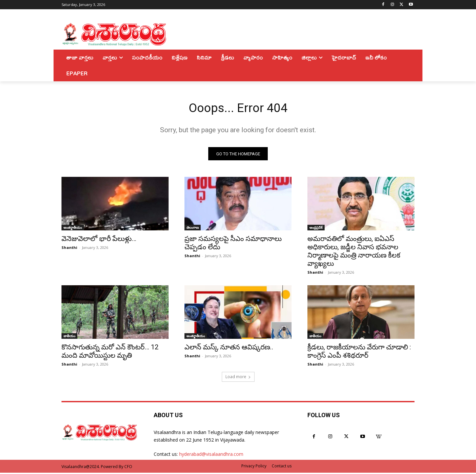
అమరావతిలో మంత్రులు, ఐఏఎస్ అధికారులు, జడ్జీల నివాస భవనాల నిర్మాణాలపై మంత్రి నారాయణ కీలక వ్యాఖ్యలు (354, 253)
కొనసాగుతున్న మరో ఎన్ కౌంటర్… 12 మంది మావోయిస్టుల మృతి (110, 353)
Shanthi (69, 249)
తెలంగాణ (193, 229)
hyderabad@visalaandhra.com (211, 456)
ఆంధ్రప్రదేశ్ (316, 229)
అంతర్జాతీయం (73, 229)
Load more (238, 378)
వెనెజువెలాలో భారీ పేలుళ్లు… (99, 240)
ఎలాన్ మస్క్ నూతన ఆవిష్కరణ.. (229, 349)
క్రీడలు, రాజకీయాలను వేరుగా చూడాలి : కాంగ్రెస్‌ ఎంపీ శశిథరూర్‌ (359, 353)
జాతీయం (69, 337)
